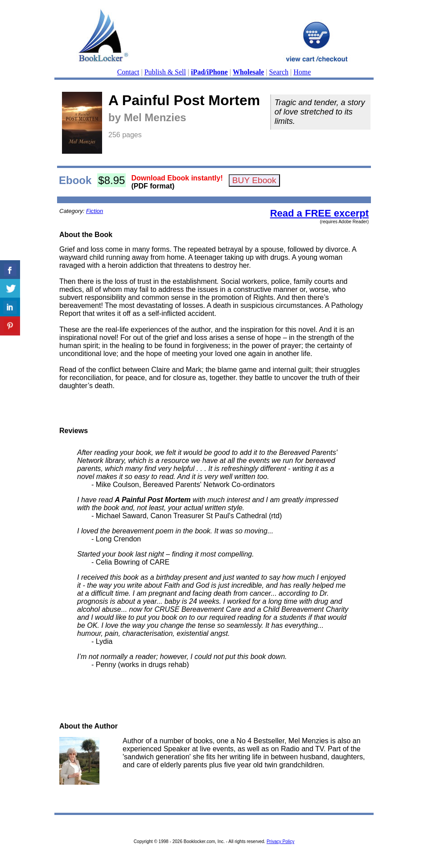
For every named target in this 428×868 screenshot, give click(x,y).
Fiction (95, 211)
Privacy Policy (280, 841)
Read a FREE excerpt (319, 213)
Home (302, 72)
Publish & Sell (165, 72)
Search (279, 72)
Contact (128, 72)
